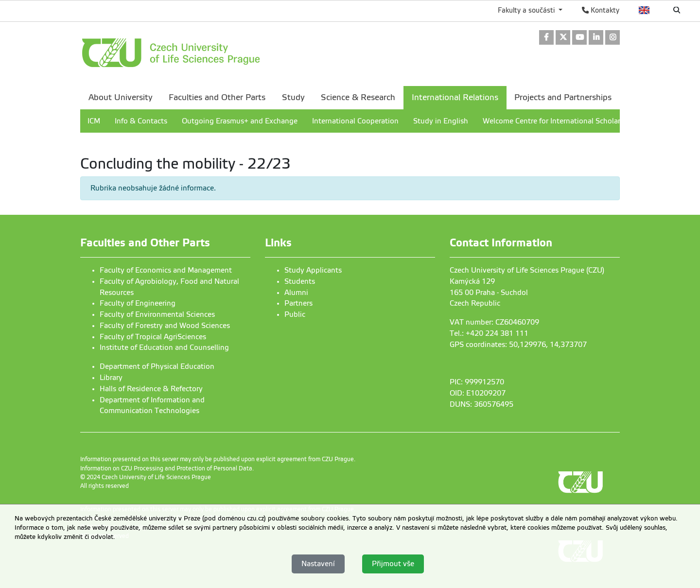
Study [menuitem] (293, 97)
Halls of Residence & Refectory (151, 389)
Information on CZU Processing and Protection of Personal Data (166, 468)
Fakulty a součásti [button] (527, 10)
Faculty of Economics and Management (166, 270)
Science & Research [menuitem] (358, 97)
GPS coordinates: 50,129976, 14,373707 (518, 345)
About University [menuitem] (121, 97)
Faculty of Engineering (138, 303)
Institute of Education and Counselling (164, 347)
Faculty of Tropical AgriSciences (153, 337)
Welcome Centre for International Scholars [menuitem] (553, 121)
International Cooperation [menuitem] (355, 121)
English (644, 10)
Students (300, 281)
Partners (298, 303)
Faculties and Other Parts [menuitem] (217, 97)
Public (295, 314)
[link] (546, 38)
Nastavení (318, 564)
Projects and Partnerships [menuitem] (563, 97)
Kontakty (601, 10)
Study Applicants (313, 270)
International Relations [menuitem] (455, 97)
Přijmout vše (393, 564)
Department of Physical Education (157, 366)
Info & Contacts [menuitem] (141, 121)
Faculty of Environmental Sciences (157, 314)
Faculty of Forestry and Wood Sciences (165, 326)
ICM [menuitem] (94, 121)
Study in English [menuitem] (441, 121)
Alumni (296, 293)
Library (111, 378)
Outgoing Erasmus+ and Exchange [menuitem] (240, 121)
